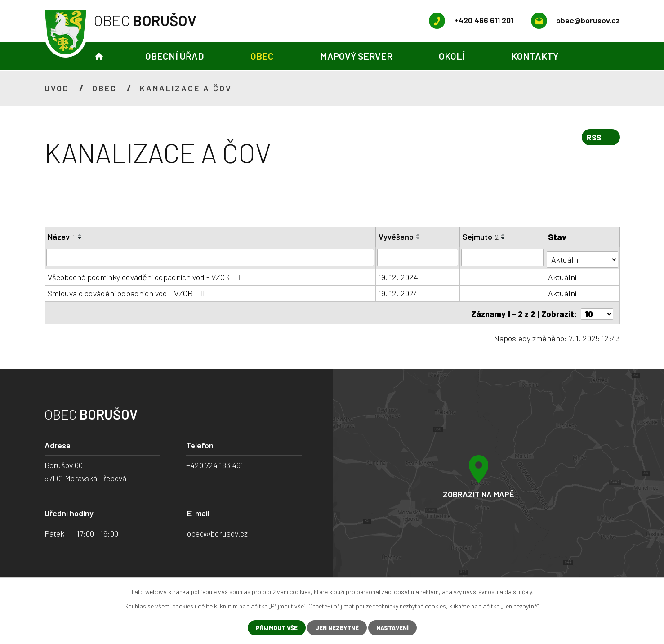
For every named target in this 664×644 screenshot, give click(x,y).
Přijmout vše (273, 628)
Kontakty (535, 56)
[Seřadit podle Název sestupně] (80, 238)
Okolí (452, 56)
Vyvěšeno (397, 237)
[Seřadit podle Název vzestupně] (80, 235)
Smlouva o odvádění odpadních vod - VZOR (128, 291)
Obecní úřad (175, 56)
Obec (262, 56)
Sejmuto (481, 237)
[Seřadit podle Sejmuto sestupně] (504, 238)
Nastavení (395, 628)
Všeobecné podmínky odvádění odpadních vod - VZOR (147, 275)
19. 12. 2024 (399, 275)
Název (61, 237)
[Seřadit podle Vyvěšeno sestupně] (419, 238)
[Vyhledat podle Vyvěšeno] (418, 257)
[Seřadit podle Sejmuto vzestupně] (504, 235)
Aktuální (563, 275)
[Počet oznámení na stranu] (597, 310)
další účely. (519, 591)
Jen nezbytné (336, 628)
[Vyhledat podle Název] (210, 257)
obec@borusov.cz (217, 529)
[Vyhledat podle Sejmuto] (503, 257)
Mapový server (356, 56)
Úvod (99, 56)
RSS (600, 139)
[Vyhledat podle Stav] (582, 257)
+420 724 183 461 (215, 461)
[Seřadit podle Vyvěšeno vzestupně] (419, 235)
